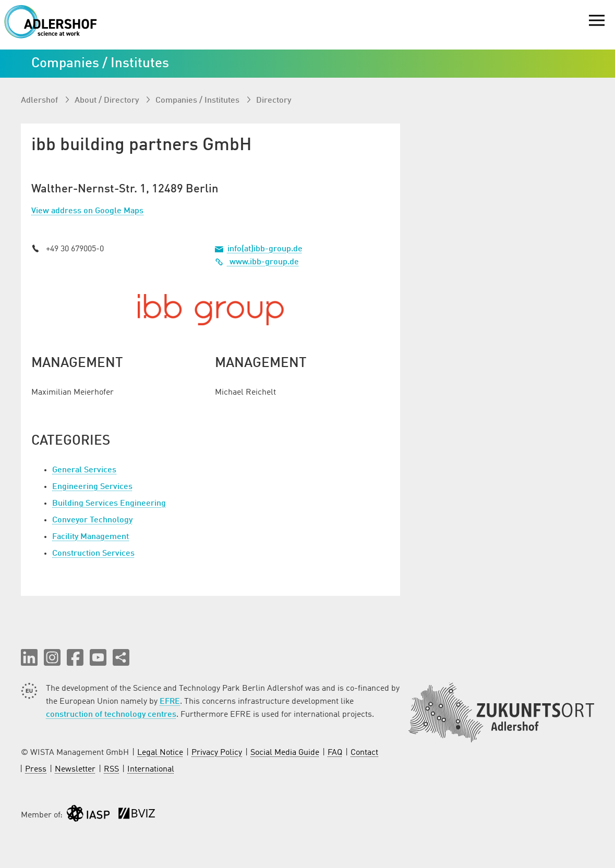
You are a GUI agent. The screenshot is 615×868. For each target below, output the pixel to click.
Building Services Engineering (109, 504)
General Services (84, 470)
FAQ (335, 753)
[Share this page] (121, 657)
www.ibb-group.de (257, 262)
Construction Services (93, 554)
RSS (111, 769)
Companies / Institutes (198, 101)
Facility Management (91, 537)
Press (36, 769)
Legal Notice (160, 753)
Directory (274, 101)
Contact (364, 753)
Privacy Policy (217, 753)
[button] (29, 657)
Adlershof (40, 101)
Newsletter (75, 769)
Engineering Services (92, 487)
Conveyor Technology (92, 520)
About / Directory (108, 101)
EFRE (170, 702)
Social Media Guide (285, 753)
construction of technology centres (111, 715)
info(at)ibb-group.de (265, 249)
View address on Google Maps (87, 211)
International (151, 769)
